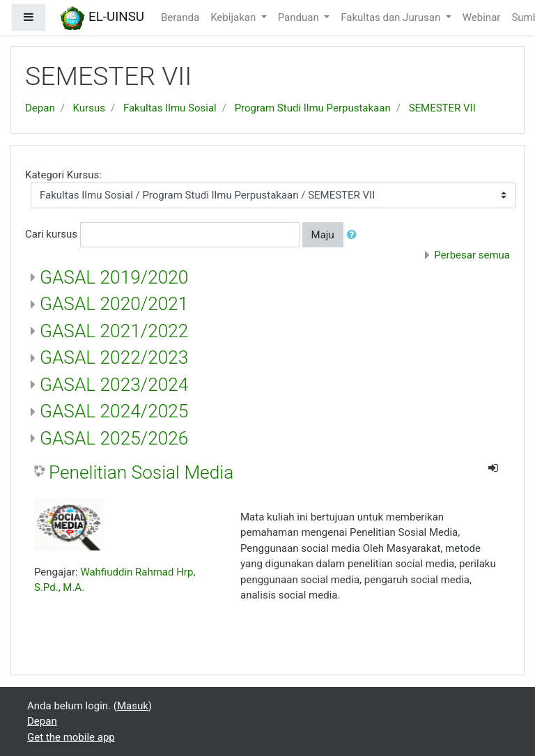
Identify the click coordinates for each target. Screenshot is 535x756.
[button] (355, 235)
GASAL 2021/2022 (114, 331)
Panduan (300, 17)
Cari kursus (51, 234)
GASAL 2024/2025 (114, 411)
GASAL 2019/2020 (114, 277)
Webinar (482, 17)
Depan (40, 108)
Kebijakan (234, 17)
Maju (323, 235)
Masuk (133, 706)
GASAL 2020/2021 (114, 304)
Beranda (180, 17)
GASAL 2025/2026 (114, 438)
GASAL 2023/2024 (114, 385)
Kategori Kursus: (63, 175)
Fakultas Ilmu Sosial (170, 108)
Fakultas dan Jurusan (392, 17)
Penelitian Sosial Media (141, 472)
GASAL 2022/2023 (114, 357)
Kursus (89, 108)
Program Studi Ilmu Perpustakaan (313, 108)
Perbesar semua (472, 255)
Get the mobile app (71, 737)
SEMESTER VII (442, 108)
